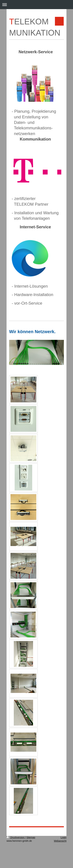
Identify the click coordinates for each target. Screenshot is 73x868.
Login (64, 837)
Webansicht (60, 841)
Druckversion (16, 837)
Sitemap (31, 837)
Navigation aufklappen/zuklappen (36, 5)
